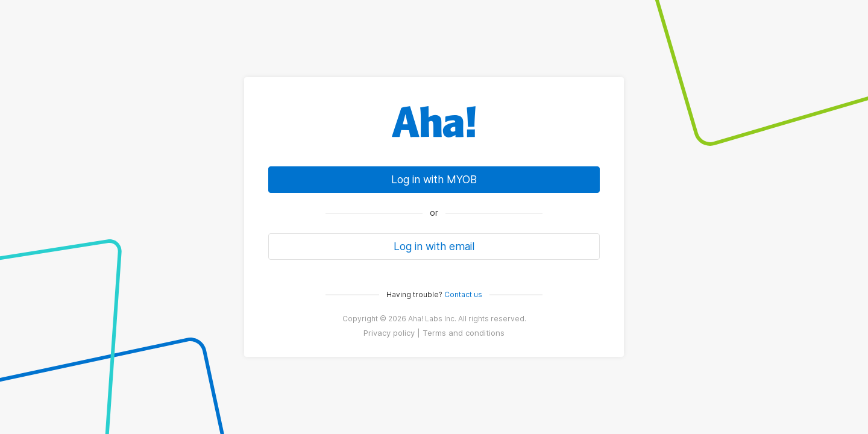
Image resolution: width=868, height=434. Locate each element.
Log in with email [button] (434, 246)
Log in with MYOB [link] (434, 179)
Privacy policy (389, 333)
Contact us (463, 294)
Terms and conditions (464, 333)
